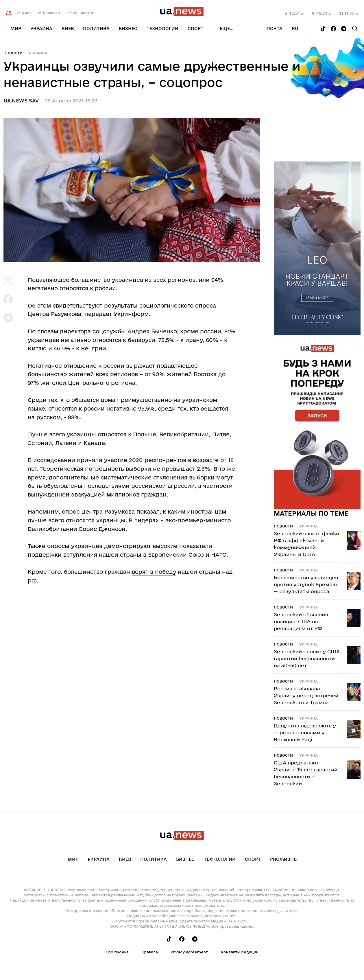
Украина (41, 29)
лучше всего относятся (61, 520)
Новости (13, 53)
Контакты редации (240, 952)
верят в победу (154, 572)
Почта (275, 29)
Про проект (117, 952)
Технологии (162, 29)
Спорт (196, 29)
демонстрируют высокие (141, 546)
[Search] (355, 28)
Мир (16, 29)
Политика (96, 29)
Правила (150, 952)
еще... (227, 29)
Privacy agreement (189, 952)
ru (295, 29)
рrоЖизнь (283, 859)
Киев (68, 29)
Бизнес (128, 29)
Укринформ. (132, 314)
